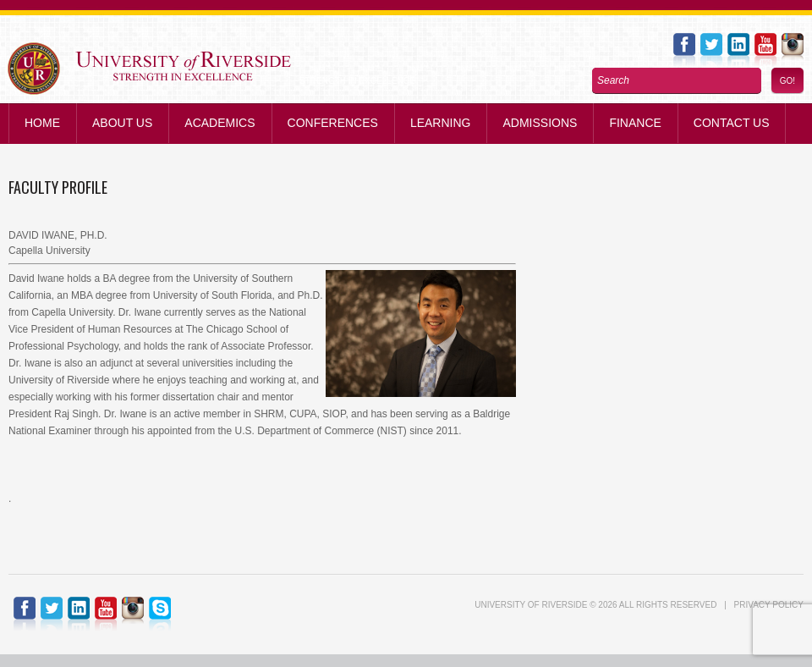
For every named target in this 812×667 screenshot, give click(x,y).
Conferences (333, 123)
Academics (219, 123)
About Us (122, 123)
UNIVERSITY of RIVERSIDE (531, 605)
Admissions (540, 123)
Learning (441, 123)
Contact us (732, 123)
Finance (635, 123)
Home (42, 123)
